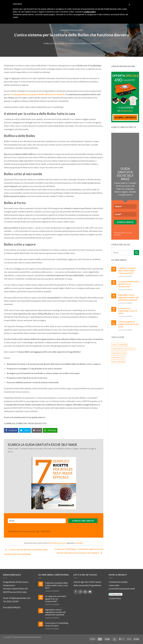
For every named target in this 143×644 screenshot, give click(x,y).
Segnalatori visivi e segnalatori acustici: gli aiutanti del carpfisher (128, 297)
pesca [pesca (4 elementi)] (132, 349)
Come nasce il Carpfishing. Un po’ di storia (128, 311)
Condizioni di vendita (118, 582)
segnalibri (80, 543)
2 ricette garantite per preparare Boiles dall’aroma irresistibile (37, 94)
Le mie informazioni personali (122, 589)
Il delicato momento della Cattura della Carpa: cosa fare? (127, 270)
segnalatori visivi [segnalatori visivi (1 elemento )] (118, 357)
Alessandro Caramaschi (88, 44)
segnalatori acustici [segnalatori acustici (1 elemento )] (119, 353)
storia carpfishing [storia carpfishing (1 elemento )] (118, 361)
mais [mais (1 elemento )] (126, 349)
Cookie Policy (115, 598)
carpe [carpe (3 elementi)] (114, 344)
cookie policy (90, 12)
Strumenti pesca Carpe (71, 30)
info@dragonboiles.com (20, 598)
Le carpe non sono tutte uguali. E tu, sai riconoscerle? (128, 284)
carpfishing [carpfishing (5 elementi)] (123, 344)
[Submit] (136, 253)
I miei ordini (114, 585)
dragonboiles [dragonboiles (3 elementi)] (117, 349)
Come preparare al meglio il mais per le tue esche (128, 324)
